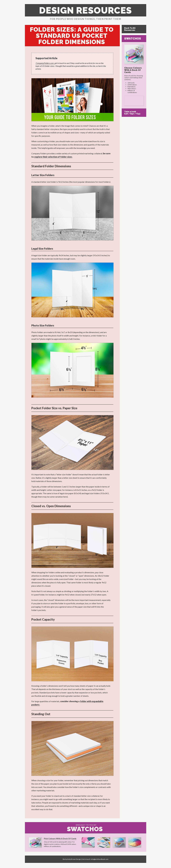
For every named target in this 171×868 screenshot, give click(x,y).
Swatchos (133, 38)
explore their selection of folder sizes (53, 157)
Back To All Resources (130, 29)
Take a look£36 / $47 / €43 (132, 113)
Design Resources (85, 10)
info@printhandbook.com (100, 859)
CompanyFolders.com (45, 63)
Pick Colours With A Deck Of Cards (60, 839)
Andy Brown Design (74, 859)
